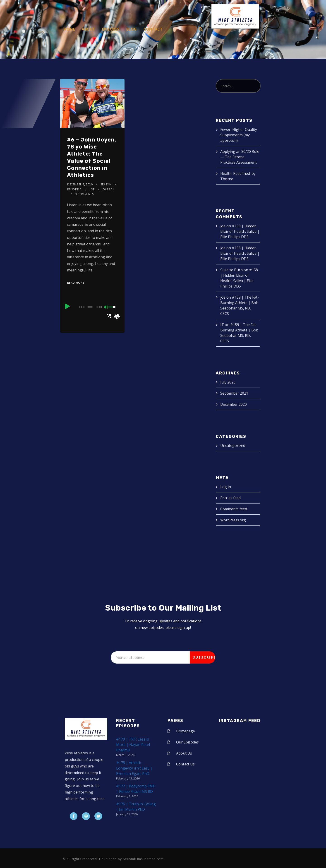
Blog (132, 29)
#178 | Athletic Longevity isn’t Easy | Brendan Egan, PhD (134, 768)
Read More (76, 283)
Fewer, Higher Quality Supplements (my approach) (239, 135)
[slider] (90, 307)
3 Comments (84, 194)
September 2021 (234, 393)
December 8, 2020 (80, 184)
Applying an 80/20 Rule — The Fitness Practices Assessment (240, 157)
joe (92, 189)
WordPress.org (233, 520)
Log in (226, 487)
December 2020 (234, 404)
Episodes (111, 29)
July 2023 (228, 382)
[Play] (67, 306)
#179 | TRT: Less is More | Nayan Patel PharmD (133, 745)
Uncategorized (233, 446)
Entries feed (230, 498)
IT (222, 325)
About (89, 29)
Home (69, 29)
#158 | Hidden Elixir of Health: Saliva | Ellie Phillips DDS (240, 231)
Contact (153, 29)
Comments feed (234, 509)
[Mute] (106, 307)
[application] (92, 307)
